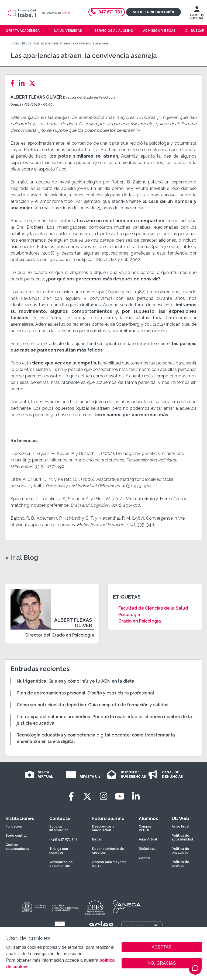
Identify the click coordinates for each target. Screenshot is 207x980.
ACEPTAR (162, 947)
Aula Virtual (148, 839)
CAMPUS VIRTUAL (197, 14)
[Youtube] (120, 796)
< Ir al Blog (22, 558)
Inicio (15, 43)
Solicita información (153, 12)
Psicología (129, 615)
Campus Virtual (145, 828)
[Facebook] (14, 83)
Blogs (27, 43)
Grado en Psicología (140, 621)
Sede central (16, 836)
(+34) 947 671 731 (63, 839)
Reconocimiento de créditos (108, 851)
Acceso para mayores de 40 (109, 864)
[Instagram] (103, 796)
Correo (144, 858)
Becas (97, 839)
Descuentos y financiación (103, 828)
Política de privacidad (180, 851)
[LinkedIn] (23, 83)
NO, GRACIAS (162, 963)
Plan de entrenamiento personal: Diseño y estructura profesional (85, 693)
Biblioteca (147, 849)
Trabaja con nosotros (59, 851)
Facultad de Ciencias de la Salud (153, 608)
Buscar (197, 31)
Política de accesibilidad (182, 837)
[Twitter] (34, 83)
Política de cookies (180, 864)
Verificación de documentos (61, 864)
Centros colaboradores (17, 847)
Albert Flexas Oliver (36, 97)
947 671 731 (107, 12)
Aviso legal (181, 826)
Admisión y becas (159, 31)
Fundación (14, 826)
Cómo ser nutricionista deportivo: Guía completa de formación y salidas (92, 705)
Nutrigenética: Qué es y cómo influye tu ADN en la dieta (76, 681)
